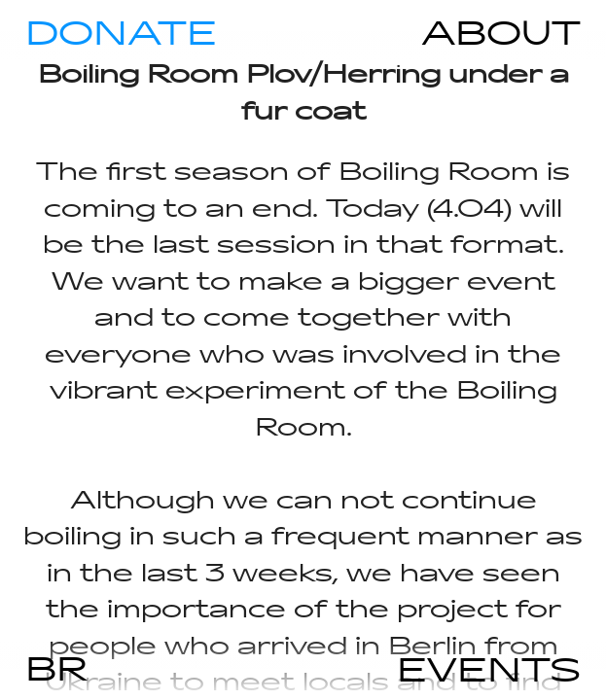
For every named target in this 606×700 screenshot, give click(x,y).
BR (56, 667)
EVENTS (489, 668)
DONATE (121, 31)
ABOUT (501, 31)
